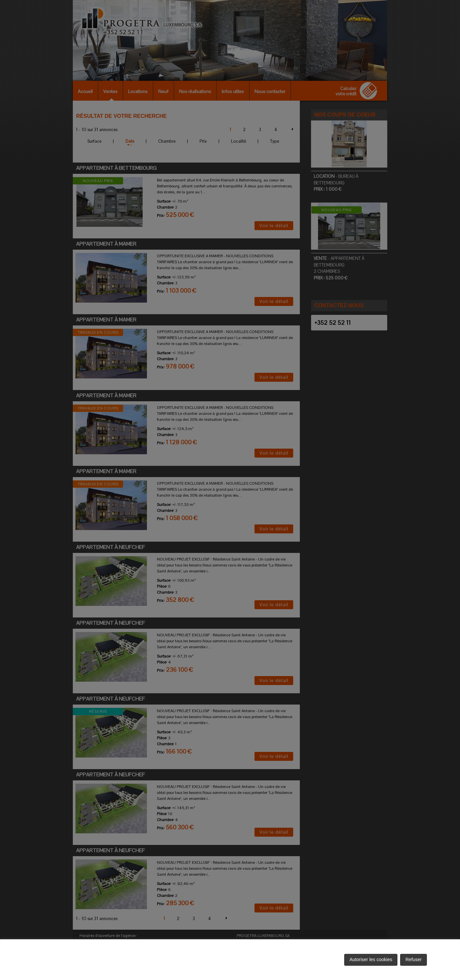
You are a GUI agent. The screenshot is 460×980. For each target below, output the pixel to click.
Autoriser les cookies (371, 959)
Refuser (414, 959)
